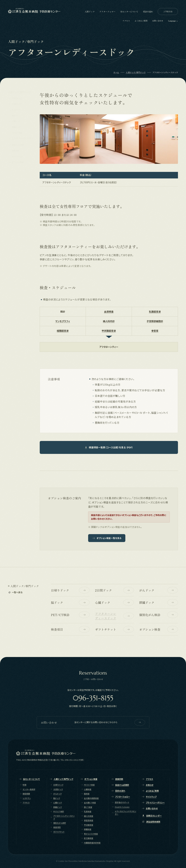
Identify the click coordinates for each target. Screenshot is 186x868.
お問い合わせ (158, 21)
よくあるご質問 (141, 21)
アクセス (126, 21)
